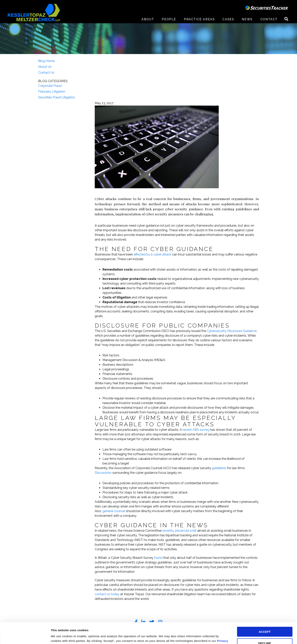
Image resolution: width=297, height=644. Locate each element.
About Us (45, 67)
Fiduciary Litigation (52, 92)
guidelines (219, 468)
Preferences (59, 636)
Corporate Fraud (50, 86)
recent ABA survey (196, 430)
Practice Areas (199, 19)
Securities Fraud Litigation (57, 97)
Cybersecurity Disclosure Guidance (232, 331)
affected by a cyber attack (152, 254)
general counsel (114, 511)
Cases (228, 19)
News (247, 19)
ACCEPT (265, 612)
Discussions (103, 473)
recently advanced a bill (179, 531)
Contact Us (46, 73)
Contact (269, 19)
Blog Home (46, 61)
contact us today (107, 594)
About (148, 19)
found (158, 558)
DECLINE (265, 623)
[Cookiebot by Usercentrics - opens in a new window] (25, 636)
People (169, 19)
